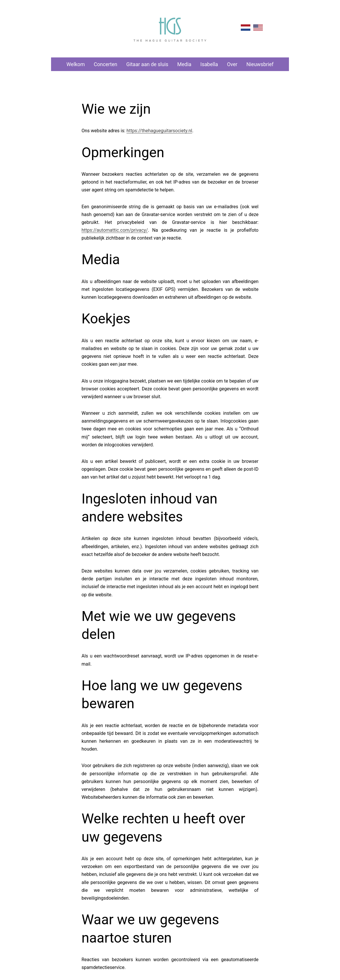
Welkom (76, 64)
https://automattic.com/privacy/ (115, 230)
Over (232, 64)
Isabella (209, 64)
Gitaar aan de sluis (147, 64)
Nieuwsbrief (260, 64)
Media (184, 64)
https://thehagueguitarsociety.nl (159, 131)
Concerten (105, 64)
